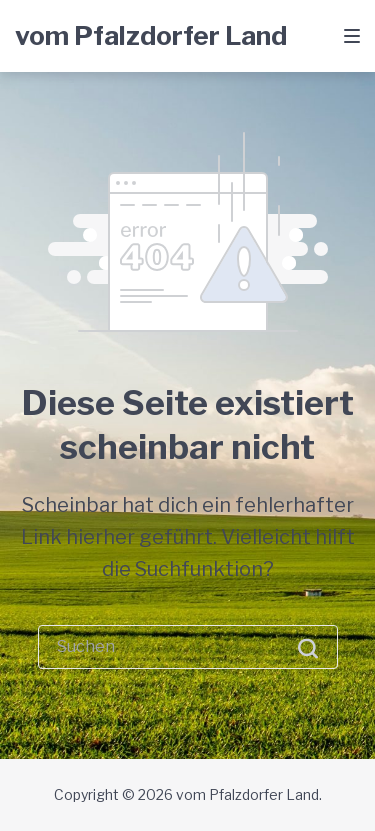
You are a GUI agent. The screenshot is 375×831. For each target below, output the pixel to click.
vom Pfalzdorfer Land (151, 35)
